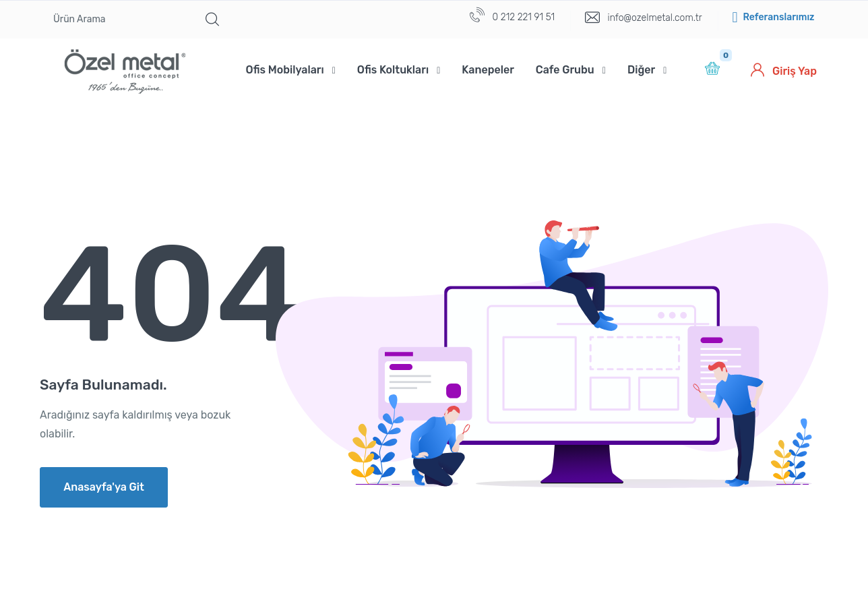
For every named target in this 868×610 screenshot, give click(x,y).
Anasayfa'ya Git (104, 487)
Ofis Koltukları (393, 70)
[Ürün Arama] (119, 20)
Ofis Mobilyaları (285, 70)
